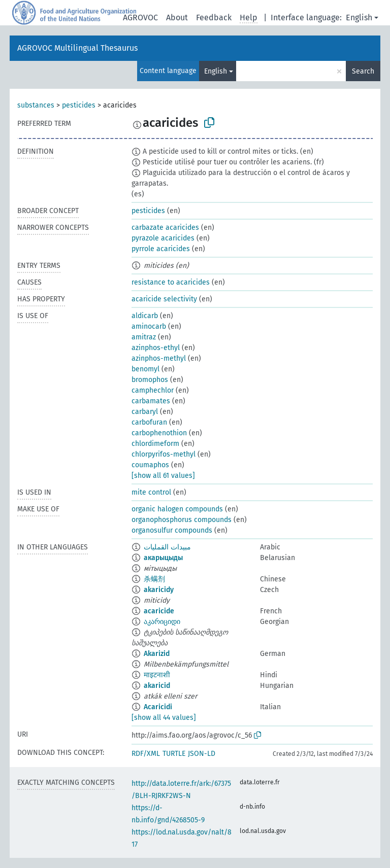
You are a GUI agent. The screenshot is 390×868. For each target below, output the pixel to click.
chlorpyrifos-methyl (164, 454)
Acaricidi (158, 707)
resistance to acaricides (171, 282)
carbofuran (149, 422)
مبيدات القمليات (167, 547)
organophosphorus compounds (182, 520)
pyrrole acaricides (161, 249)
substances (36, 105)
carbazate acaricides (165, 228)
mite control (151, 492)
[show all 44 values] (164, 718)
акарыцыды (163, 558)
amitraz (144, 337)
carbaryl (145, 412)
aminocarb (149, 326)
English (359, 18)
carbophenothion (159, 433)
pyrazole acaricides (163, 238)
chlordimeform (155, 444)
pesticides (79, 105)
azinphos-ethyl (156, 348)
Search (363, 71)
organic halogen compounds (177, 509)
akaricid (157, 686)
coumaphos (150, 465)
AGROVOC (140, 18)
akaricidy (159, 590)
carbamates (151, 401)
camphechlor (153, 390)
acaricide (159, 611)
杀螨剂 (154, 579)
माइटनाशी (157, 675)
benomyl (145, 369)
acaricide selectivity (164, 299)
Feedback (214, 18)
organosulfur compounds (172, 530)
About (177, 18)
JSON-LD (202, 754)
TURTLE (174, 754)
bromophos (150, 380)
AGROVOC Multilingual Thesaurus (77, 48)
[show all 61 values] (163, 476)
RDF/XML (146, 754)
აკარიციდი (162, 622)
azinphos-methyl (159, 358)
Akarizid (157, 654)
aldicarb (145, 316)
